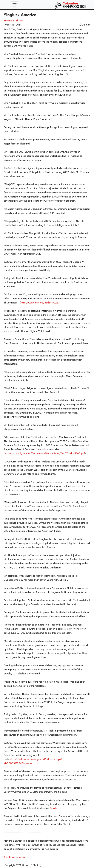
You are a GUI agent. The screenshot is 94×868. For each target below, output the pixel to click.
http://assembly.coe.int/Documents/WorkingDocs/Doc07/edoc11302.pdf (45, 454)
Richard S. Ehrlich (14, 21)
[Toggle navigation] (15, 5)
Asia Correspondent (15, 857)
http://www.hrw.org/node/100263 (40, 303)
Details (53, 808)
